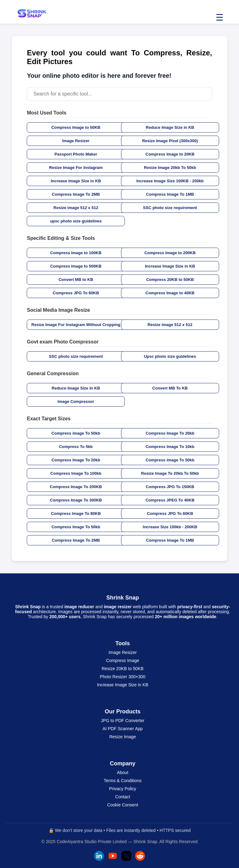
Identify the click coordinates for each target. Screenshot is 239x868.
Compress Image (123, 660)
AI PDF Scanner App (122, 729)
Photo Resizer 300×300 (123, 677)
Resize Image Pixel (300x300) (170, 141)
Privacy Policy (122, 789)
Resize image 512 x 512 (76, 208)
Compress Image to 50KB (76, 127)
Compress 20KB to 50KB (170, 280)
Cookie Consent (123, 805)
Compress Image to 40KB (170, 293)
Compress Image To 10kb (170, 447)
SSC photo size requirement (170, 208)
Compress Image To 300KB (76, 500)
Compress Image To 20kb (170, 433)
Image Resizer (76, 141)
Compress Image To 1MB (170, 194)
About (123, 772)
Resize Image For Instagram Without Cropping (76, 325)
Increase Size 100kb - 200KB (170, 527)
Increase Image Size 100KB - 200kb (170, 181)
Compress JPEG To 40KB (170, 500)
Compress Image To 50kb (76, 527)
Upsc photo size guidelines (170, 356)
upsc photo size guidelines (76, 221)
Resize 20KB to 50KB (123, 669)
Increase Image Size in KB (76, 181)
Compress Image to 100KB (76, 253)
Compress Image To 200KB (76, 487)
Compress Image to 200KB (170, 253)
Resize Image (123, 737)
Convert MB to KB (76, 280)
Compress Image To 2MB (76, 194)
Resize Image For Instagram (76, 168)
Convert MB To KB (170, 388)
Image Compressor (76, 401)
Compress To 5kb (76, 447)
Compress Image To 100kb (76, 473)
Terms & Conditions (122, 781)
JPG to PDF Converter (123, 721)
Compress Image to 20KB (170, 154)
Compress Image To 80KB (76, 513)
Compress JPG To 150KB (170, 487)
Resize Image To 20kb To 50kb (170, 473)
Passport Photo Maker (76, 154)
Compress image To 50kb (76, 433)
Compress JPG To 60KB (76, 293)
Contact (123, 797)
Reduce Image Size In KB (76, 388)
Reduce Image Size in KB (170, 127)
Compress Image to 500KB (76, 266)
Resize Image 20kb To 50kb (170, 168)
